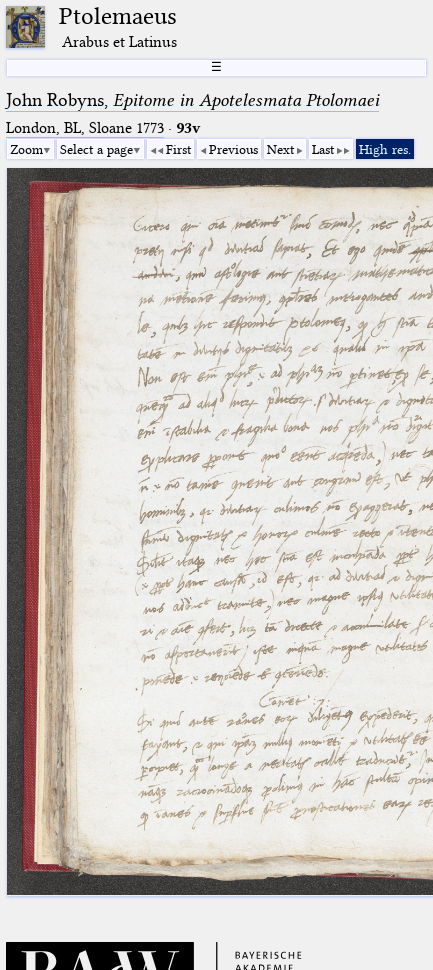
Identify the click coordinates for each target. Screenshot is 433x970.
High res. (385, 149)
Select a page (96, 149)
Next (280, 149)
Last (323, 149)
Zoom (26, 149)
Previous (233, 149)
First (178, 149)
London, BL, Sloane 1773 (85, 128)
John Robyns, (192, 100)
